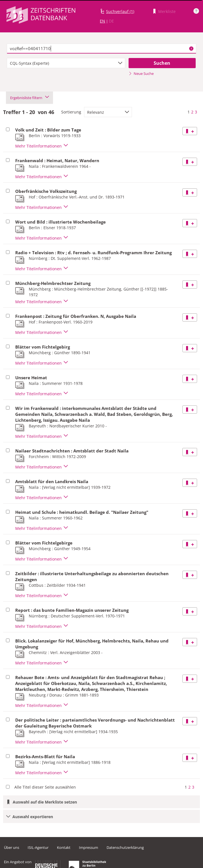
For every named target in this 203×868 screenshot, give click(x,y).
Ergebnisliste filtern (29, 98)
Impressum (89, 847)
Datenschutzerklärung (125, 847)
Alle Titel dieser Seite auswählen (45, 787)
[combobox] (66, 63)
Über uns (12, 847)
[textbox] (101, 49)
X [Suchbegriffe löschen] (191, 48)
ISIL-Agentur (38, 847)
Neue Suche (141, 73)
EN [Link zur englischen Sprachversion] (102, 21)
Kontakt (64, 847)
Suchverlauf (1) (120, 11)
